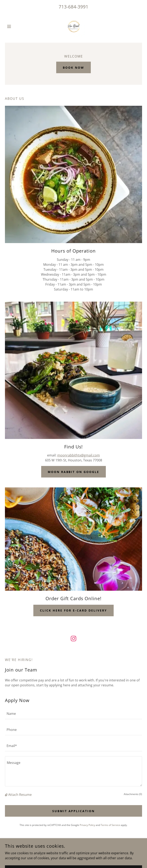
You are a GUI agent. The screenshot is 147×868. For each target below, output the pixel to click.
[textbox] (73, 714)
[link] (73, 26)
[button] (15, 26)
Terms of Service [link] (110, 825)
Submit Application (74, 811)
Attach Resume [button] (20, 795)
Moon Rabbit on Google (74, 472)
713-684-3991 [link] (73, 7)
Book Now (73, 68)
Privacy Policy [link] (87, 825)
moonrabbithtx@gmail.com (79, 455)
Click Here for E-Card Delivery (74, 610)
